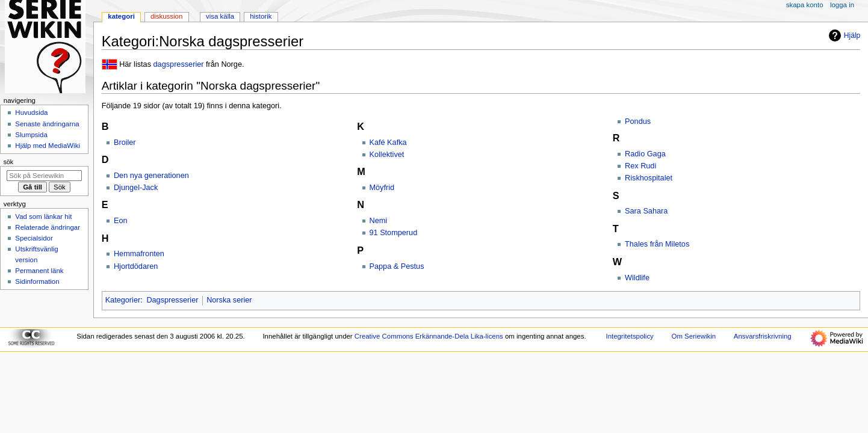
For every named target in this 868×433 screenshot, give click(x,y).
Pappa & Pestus (397, 266)
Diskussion (166, 16)
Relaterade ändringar (48, 227)
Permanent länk (39, 271)
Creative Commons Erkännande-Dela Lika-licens (429, 336)
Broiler (125, 143)
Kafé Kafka (388, 143)
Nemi (379, 221)
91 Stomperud (394, 233)
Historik (261, 16)
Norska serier (229, 300)
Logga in (842, 5)
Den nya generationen (151, 176)
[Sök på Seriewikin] (44, 176)
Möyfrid (382, 188)
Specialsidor (34, 238)
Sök (8, 162)
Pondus (638, 121)
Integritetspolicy (629, 336)
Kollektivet (387, 155)
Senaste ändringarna (47, 124)
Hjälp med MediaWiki (48, 146)
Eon (121, 221)
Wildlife (637, 278)
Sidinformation (37, 281)
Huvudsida (31, 112)
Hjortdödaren (136, 266)
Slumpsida (31, 135)
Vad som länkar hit (43, 216)
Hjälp (843, 35)
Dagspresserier (172, 300)
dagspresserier (179, 64)
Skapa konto (805, 5)
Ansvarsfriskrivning (763, 336)
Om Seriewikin (694, 336)
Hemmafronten (139, 254)
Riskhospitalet (649, 178)
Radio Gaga (645, 154)
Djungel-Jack (136, 188)
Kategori (121, 16)
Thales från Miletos (657, 244)
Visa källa (220, 16)
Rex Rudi (640, 166)
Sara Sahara (646, 211)
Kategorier (123, 300)
